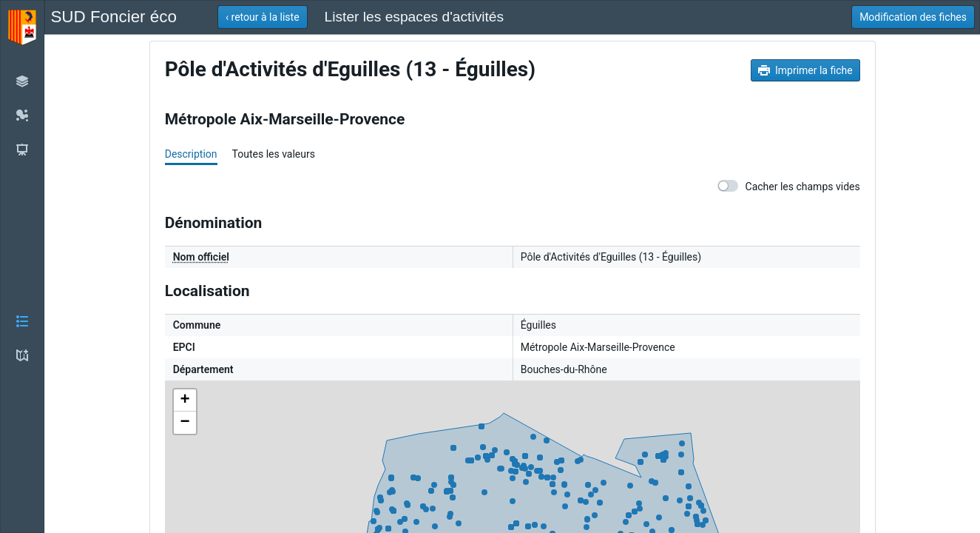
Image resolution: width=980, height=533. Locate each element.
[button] (22, 266)
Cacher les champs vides (789, 186)
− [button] (185, 423)
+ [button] (185, 400)
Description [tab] (191, 154)
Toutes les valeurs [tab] (274, 154)
